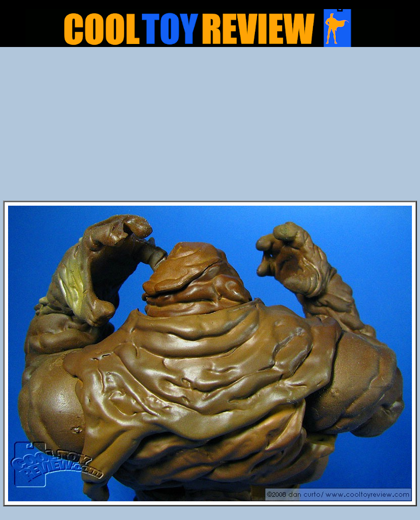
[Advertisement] (210, 127)
